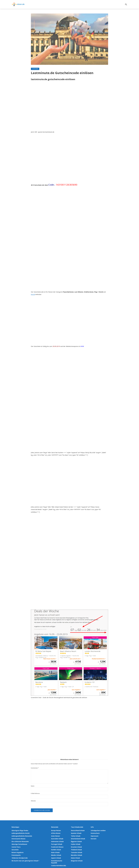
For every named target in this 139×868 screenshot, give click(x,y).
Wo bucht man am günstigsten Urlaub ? (25, 859)
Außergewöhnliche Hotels (20, 833)
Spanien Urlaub (76, 833)
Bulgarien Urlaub (76, 859)
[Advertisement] (69, 107)
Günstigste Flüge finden (19, 831)
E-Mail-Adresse (35, 794)
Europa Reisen (56, 831)
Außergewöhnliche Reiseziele (21, 836)
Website (33, 801)
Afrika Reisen (55, 833)
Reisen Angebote (17, 851)
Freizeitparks (16, 854)
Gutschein (35, 69)
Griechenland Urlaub (78, 838)
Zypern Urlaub (56, 856)
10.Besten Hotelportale (19, 856)
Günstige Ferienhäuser (19, 843)
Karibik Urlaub (56, 848)
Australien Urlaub (57, 838)
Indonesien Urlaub (57, 841)
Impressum (94, 836)
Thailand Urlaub (76, 848)
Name (33, 786)
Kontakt (93, 838)
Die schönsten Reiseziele (20, 841)
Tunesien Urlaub (76, 851)
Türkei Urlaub (75, 836)
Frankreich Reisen (57, 846)
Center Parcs (16, 846)
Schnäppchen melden (98, 831)
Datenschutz (95, 833)
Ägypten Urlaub (76, 841)
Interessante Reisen (18, 838)
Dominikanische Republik (59, 859)
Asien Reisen (55, 836)
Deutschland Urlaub (78, 831)
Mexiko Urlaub (56, 854)
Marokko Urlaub (76, 854)
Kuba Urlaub (55, 851)
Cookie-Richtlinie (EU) (58, 861)
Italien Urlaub (75, 843)
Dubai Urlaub (75, 856)
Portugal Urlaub (56, 843)
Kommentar (35, 768)
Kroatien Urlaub (76, 846)
